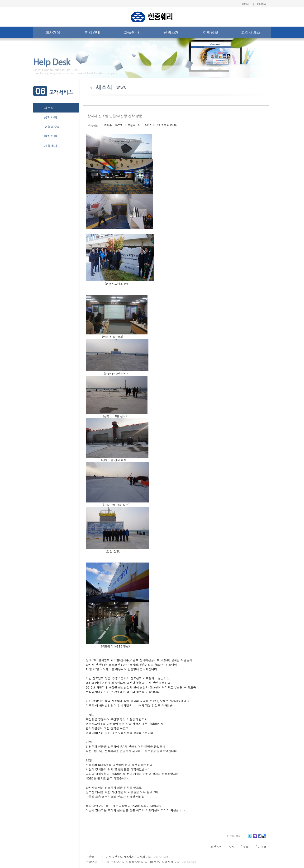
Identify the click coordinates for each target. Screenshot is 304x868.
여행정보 (211, 33)
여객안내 (92, 33)
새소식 (49, 108)
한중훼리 (93, 125)
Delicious (264, 838)
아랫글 (93, 862)
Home (246, 4)
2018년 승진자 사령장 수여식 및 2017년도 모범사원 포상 (143, 862)
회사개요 (53, 33)
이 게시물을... (235, 836)
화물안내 (132, 33)
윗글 (91, 856)
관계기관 (51, 136)
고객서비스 (251, 33)
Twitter (250, 838)
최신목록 (216, 847)
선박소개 (171, 33)
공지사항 (51, 117)
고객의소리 (52, 127)
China (262, 4)
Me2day (255, 838)
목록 (231, 847)
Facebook (260, 838)
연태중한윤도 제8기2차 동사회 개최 (129, 856)
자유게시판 (52, 146)
